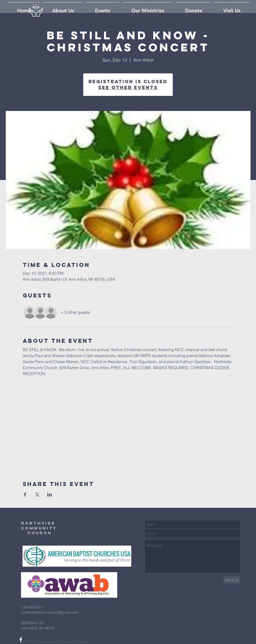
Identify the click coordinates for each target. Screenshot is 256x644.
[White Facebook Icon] (21, 640)
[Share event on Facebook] (25, 495)
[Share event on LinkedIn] (50, 495)
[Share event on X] (37, 495)
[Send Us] (232, 580)
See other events (128, 88)
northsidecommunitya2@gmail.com (50, 612)
